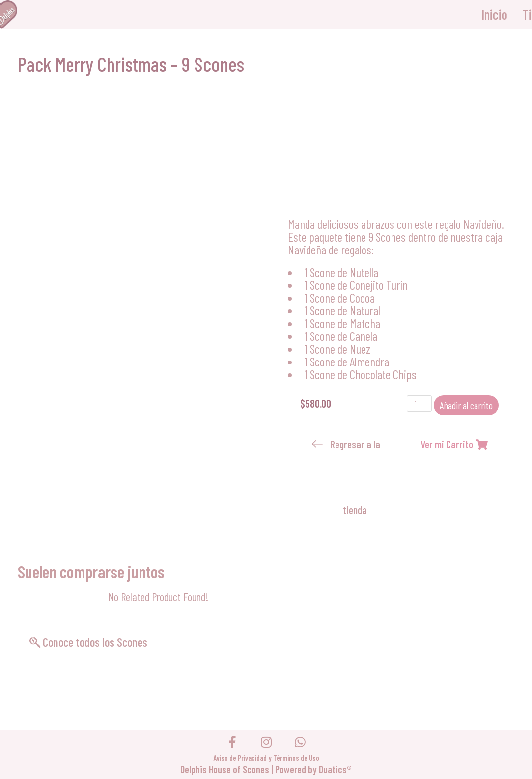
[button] (348, 477)
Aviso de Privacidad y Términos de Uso (266, 758)
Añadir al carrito (466, 405)
